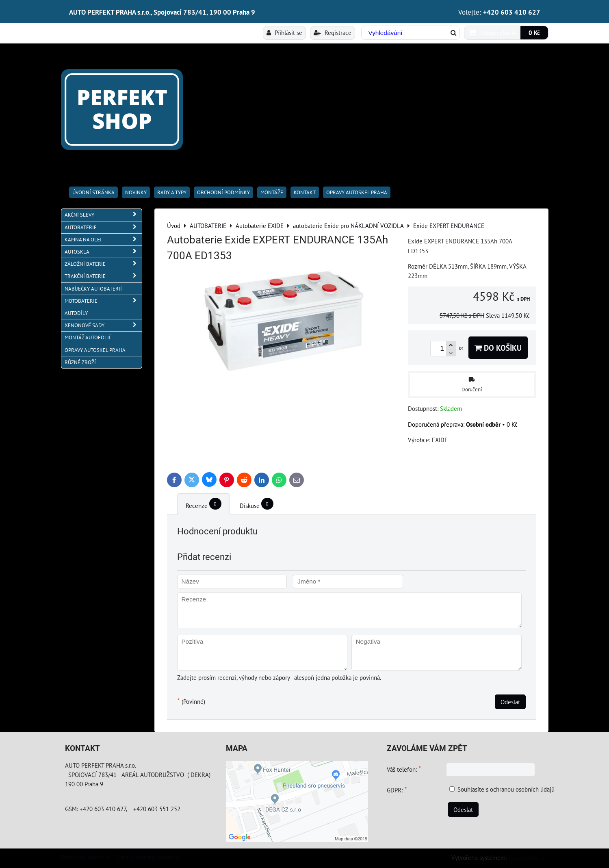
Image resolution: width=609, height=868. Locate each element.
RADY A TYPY (172, 192)
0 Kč (534, 33)
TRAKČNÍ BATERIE (103, 276)
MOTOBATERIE (103, 301)
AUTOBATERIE (103, 227)
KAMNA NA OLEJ (103, 240)
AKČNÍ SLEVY (103, 215)
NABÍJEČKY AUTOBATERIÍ (93, 289)
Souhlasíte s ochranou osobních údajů (506, 789)
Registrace (333, 33)
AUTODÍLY (76, 313)
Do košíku (498, 348)
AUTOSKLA (103, 252)
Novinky (136, 192)
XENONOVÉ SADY (103, 325)
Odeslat (510, 702)
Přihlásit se (284, 33)
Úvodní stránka (93, 192)
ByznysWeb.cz (526, 857)
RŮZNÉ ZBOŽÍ (80, 362)
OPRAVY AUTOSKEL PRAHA (357, 192)
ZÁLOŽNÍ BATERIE (103, 264)
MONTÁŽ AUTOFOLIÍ (88, 337)
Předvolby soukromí (86, 857)
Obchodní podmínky (223, 192)
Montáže (272, 192)
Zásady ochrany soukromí (149, 857)
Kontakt (305, 192)
